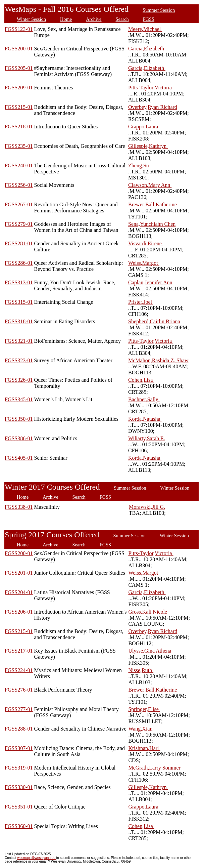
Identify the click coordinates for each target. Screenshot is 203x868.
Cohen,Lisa (141, 380)
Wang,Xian (141, 729)
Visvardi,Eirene (146, 243)
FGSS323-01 (19, 360)
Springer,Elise (144, 709)
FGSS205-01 (19, 68)
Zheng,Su (139, 166)
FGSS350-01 (19, 419)
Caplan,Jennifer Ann (150, 282)
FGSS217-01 (19, 651)
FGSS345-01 (19, 399)
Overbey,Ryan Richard (153, 107)
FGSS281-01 (19, 243)
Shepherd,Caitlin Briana (154, 321)
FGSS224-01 (19, 670)
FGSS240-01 (19, 166)
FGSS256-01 (19, 185)
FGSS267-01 (19, 204)
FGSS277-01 (19, 709)
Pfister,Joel (141, 302)
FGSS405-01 (19, 458)
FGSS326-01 (19, 380)
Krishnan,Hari (144, 748)
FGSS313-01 (19, 282)
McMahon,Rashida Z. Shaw (158, 360)
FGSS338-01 (19, 507)
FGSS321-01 (19, 341)
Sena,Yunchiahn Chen (152, 224)
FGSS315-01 (19, 302)
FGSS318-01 (19, 321)
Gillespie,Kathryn (148, 146)
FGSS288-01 (19, 729)
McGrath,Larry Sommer (154, 768)
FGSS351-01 (19, 807)
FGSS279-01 (19, 224)
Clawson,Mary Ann (150, 185)
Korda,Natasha (145, 419)
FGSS (149, 19)
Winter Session (31, 19)
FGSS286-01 (19, 263)
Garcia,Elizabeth (147, 49)
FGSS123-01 (19, 29)
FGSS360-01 (19, 826)
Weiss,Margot (144, 263)
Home (66, 19)
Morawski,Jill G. (147, 507)
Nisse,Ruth (141, 670)
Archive (94, 19)
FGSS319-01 (19, 768)
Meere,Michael (145, 29)
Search (122, 19)
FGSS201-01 (19, 573)
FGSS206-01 (19, 612)
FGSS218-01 (19, 127)
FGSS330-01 (19, 787)
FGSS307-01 (19, 748)
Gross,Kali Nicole (148, 612)
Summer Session (159, 10)
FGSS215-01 (19, 107)
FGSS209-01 (19, 88)
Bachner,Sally (144, 399)
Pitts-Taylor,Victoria (151, 88)
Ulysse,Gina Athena (150, 651)
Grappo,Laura (144, 127)
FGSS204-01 (19, 592)
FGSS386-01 (19, 438)
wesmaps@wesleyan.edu (37, 858)
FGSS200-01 (19, 49)
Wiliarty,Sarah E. (147, 438)
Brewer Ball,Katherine (153, 204)
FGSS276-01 (19, 690)
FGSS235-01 (19, 146)
